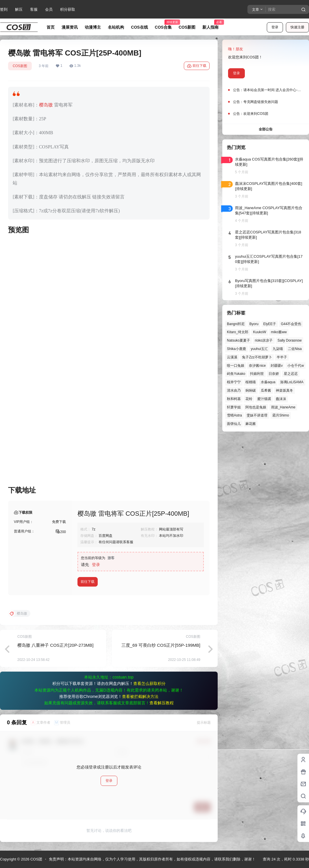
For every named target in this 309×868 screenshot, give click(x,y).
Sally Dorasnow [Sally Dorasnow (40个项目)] (289, 340)
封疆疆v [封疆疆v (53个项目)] (277, 366)
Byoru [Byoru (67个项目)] (254, 324)
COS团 (36, 859)
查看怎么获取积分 (149, 683)
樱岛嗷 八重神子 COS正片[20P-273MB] (55, 645)
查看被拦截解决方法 (140, 696)
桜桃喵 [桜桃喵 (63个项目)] (251, 382)
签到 (4, 9)
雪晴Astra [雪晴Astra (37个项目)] (234, 415)
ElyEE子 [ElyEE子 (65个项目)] (270, 324)
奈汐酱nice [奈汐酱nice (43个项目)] (257, 366)
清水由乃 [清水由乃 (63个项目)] (234, 390)
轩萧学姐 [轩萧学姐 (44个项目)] (234, 407)
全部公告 (266, 129)
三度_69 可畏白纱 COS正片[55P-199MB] (161, 645)
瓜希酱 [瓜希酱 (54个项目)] (266, 390)
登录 (275, 27)
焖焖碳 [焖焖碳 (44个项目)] (251, 390)
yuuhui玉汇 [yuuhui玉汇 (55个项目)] (259, 349)
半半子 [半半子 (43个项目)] (282, 357)
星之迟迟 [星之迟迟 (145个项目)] (291, 374)
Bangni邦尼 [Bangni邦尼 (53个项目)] (236, 324)
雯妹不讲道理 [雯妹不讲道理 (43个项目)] (257, 415)
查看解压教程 (162, 703)
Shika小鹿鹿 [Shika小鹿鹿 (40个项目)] (236, 349)
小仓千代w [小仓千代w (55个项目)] (296, 366)
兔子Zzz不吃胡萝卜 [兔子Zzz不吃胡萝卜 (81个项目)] (257, 357)
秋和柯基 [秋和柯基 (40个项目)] (234, 399)
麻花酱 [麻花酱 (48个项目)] (251, 424)
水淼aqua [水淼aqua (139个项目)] (268, 382)
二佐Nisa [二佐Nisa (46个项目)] (295, 349)
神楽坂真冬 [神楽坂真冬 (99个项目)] (284, 390)
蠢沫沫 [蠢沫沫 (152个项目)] (281, 399)
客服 (34, 9)
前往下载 (197, 66)
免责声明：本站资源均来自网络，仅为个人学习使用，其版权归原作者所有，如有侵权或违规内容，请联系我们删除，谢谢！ (152, 859)
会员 (49, 9)
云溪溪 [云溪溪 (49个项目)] (232, 357)
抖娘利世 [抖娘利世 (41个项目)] (257, 374)
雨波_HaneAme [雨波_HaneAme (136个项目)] (283, 407)
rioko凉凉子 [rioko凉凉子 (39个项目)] (264, 340)
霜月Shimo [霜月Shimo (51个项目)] (281, 415)
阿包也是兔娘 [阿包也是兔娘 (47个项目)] (256, 407)
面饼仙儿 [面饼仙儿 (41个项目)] (234, 424)
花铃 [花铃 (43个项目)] (249, 399)
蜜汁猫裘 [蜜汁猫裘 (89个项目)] (264, 399)
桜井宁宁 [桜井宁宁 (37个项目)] (234, 382)
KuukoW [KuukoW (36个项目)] (259, 332)
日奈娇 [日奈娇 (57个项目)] (274, 374)
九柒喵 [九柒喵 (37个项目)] (278, 349)
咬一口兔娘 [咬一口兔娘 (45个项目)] (236, 366)
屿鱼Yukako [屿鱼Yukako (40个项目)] (236, 374)
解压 (19, 9)
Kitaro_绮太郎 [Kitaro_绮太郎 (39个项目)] (238, 332)
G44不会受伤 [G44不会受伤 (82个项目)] (291, 324)
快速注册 (297, 27)
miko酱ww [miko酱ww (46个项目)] (279, 332)
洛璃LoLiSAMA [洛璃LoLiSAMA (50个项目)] (292, 382)
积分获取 (68, 9)
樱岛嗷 (46, 105)
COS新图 (20, 66)
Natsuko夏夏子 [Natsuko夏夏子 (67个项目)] (238, 340)
